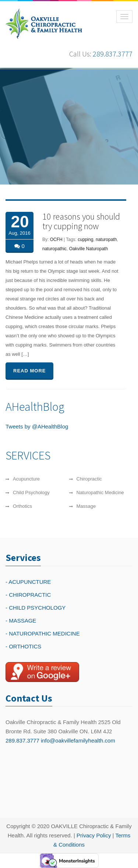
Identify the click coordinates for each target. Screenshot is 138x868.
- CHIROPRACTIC (28, 595)
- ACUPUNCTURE (28, 582)
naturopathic (54, 249)
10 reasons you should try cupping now (81, 221)
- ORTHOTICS (23, 646)
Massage (86, 508)
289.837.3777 (113, 54)
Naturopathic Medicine (100, 494)
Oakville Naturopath (89, 249)
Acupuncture (26, 480)
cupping (85, 240)
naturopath (106, 240)
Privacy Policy (94, 835)
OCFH (56, 240)
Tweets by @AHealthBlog (37, 426)
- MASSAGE (21, 621)
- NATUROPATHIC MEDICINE (43, 633)
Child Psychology (31, 494)
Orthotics (22, 508)
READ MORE (29, 371)
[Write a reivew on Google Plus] (42, 672)
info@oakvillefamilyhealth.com (78, 740)
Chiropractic (89, 480)
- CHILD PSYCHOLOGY (36, 608)
